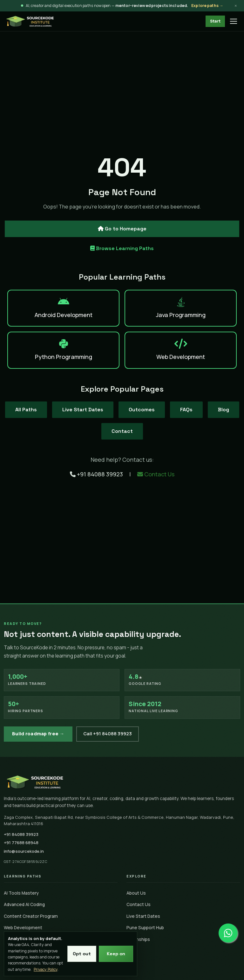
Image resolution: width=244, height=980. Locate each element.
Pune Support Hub (145, 927)
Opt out (82, 954)
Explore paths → (207, 6)
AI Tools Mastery (21, 893)
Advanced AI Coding (24, 904)
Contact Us (156, 474)
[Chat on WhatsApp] (228, 930)
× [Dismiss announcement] (236, 6)
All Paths (26, 410)
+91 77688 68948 (21, 843)
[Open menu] (234, 21)
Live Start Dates (83, 410)
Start (215, 21)
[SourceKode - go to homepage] (30, 21)
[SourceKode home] (122, 782)
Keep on (116, 954)
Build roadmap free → (38, 734)
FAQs (186, 410)
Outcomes (142, 410)
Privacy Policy (46, 969)
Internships (138, 939)
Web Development (23, 927)
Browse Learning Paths (122, 248)
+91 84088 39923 (97, 474)
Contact (122, 431)
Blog (224, 410)
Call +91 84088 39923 (108, 734)
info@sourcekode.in (24, 851)
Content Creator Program (31, 916)
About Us (136, 893)
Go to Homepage (122, 229)
